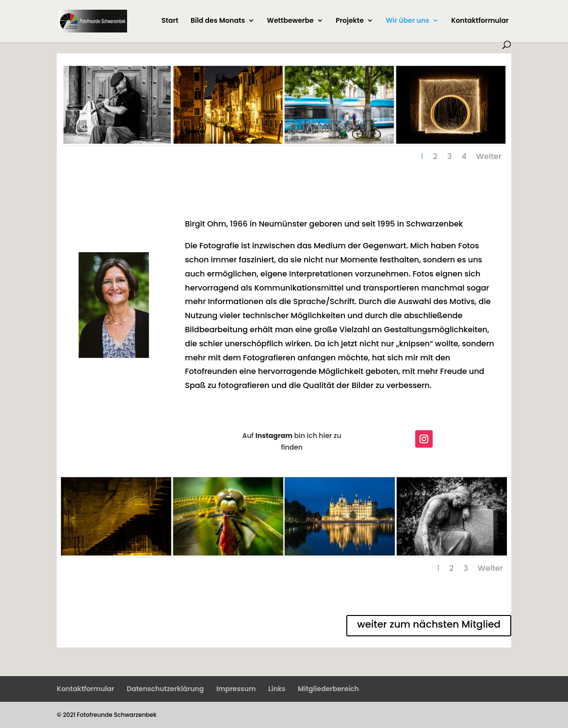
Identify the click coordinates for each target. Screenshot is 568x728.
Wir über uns (407, 21)
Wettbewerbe (290, 21)
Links (277, 689)
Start (170, 21)
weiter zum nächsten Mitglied (429, 624)
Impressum (236, 689)
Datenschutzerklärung (165, 689)
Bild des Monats (218, 21)
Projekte (350, 21)
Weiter (489, 156)
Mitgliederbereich (328, 689)
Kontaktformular (480, 21)
